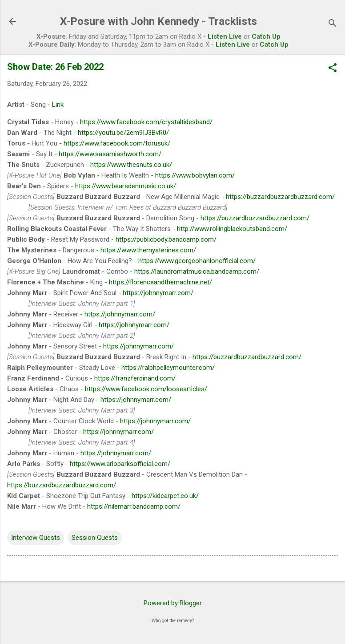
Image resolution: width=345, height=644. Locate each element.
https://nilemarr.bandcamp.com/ (134, 506)
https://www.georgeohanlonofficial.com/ (197, 261)
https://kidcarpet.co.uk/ (165, 496)
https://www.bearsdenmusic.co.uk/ (126, 186)
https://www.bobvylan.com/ (195, 175)
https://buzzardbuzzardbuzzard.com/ (280, 197)
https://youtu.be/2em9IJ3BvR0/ (123, 133)
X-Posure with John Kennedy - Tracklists (158, 21)
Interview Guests (36, 538)
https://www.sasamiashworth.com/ (110, 154)
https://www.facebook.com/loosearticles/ (146, 389)
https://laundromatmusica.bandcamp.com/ (197, 271)
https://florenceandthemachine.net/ (160, 282)
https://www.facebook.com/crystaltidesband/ (146, 122)
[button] (333, 69)
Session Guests (95, 538)
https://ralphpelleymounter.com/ (168, 368)
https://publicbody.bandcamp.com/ (166, 239)
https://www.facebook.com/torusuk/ (117, 143)
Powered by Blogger (173, 603)
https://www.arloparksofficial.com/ (120, 464)
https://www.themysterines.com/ (148, 250)
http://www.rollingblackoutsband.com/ (232, 229)
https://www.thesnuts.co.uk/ (131, 165)
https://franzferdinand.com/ (135, 378)
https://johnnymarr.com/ (158, 293)
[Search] (333, 24)
